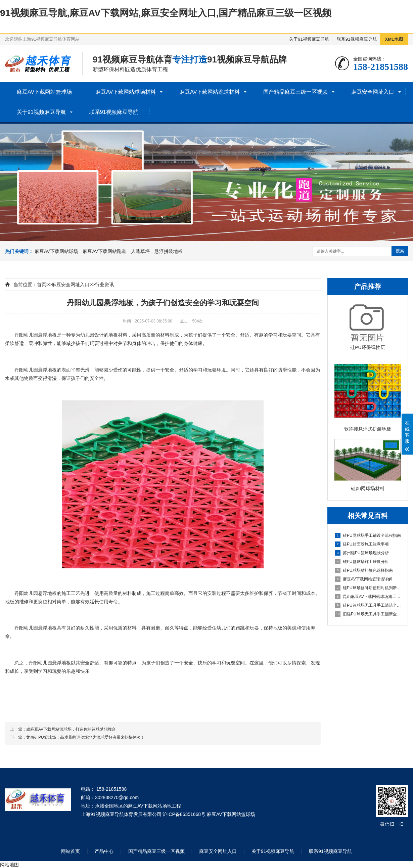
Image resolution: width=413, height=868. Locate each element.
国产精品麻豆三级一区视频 (295, 92)
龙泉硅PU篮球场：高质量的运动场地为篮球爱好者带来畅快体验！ (85, 737)
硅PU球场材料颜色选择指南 (364, 570)
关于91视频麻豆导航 (309, 39)
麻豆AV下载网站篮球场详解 (364, 579)
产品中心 (104, 851)
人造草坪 (140, 251)
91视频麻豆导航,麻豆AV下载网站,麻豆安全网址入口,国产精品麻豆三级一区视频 (166, 13)
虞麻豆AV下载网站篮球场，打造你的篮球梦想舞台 (71, 729)
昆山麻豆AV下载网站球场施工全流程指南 (368, 597)
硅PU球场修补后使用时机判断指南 (368, 588)
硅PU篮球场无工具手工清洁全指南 (368, 605)
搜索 (400, 251)
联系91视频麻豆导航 (357, 39)
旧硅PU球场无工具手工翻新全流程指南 (368, 614)
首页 (42, 285)
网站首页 (71, 851)
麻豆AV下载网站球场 (56, 251)
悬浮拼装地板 (169, 251)
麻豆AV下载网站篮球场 (44, 92)
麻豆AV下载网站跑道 (104, 251)
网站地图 (9, 865)
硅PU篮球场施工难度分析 (362, 562)
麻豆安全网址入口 (373, 92)
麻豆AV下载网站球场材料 (126, 92)
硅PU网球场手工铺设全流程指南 (368, 535)
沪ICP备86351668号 (184, 814)
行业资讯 (104, 285)
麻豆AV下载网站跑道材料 (210, 92)
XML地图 (394, 39)
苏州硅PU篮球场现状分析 (362, 553)
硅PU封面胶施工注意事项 (362, 544)
